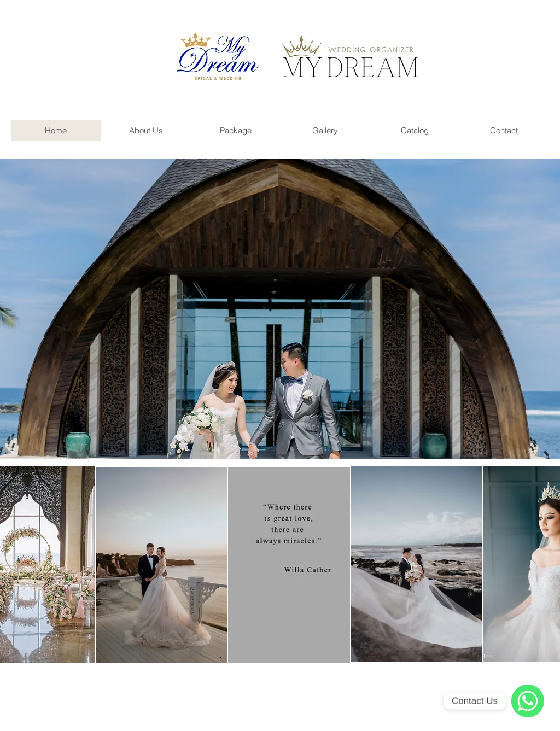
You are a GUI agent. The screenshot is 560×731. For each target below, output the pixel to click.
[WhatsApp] (528, 701)
